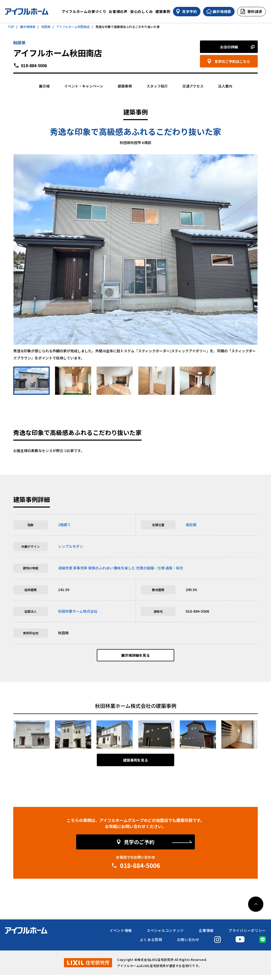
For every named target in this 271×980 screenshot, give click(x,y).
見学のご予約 (139, 847)
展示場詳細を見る (135, 658)
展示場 (44, 86)
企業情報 (206, 935)
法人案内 (225, 86)
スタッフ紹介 (157, 86)
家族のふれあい (101, 568)
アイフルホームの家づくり (84, 11)
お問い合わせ (188, 945)
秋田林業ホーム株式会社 (78, 611)
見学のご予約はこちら (232, 61)
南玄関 (191, 525)
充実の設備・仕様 (150, 568)
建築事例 (163, 11)
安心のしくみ (141, 11)
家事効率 (80, 568)
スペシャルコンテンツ (165, 935)
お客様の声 (118, 11)
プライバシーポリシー (247, 935)
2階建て (64, 525)
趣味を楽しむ (125, 568)
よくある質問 (151, 945)
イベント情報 (121, 935)
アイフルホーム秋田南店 (73, 27)
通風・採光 (174, 568)
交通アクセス (193, 86)
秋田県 (46, 27)
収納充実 (65, 568)
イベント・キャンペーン (84, 86)
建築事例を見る (135, 765)
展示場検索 (28, 27)
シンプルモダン (71, 546)
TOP (11, 27)
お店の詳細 (229, 47)
